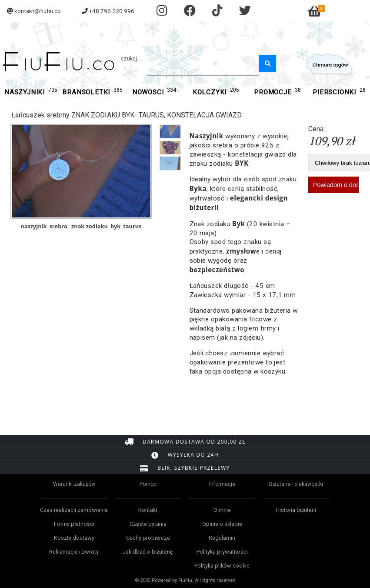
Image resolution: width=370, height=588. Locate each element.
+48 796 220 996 (112, 11)
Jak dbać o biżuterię (148, 552)
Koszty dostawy (74, 538)
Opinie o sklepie (222, 524)
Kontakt (148, 510)
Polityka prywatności (222, 552)
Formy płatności (74, 524)
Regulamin (222, 538)
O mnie (222, 510)
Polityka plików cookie (222, 566)
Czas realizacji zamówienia (74, 510)
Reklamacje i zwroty (74, 552)
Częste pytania (148, 524)
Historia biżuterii (296, 510)
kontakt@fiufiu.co (38, 11)
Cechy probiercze (148, 538)
